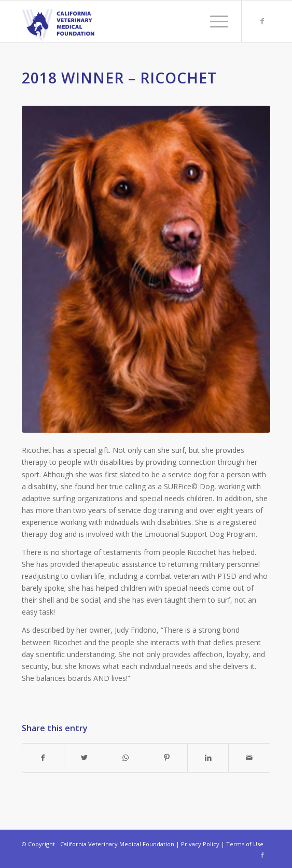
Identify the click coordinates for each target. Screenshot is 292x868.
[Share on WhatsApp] (126, 758)
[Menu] (214, 21)
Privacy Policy (200, 844)
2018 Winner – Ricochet (119, 78)
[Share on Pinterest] (166, 758)
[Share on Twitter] (85, 758)
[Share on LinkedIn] (208, 758)
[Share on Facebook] (43, 758)
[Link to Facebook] (262, 21)
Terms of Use (245, 844)
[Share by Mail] (249, 758)
